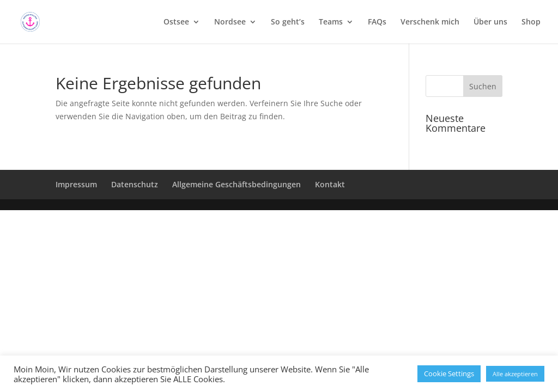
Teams (331, 22)
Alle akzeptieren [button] (515, 374)
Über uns (490, 22)
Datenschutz (135, 184)
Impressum (76, 184)
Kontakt (330, 184)
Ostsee (176, 22)
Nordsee (230, 22)
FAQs (377, 22)
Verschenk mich (430, 22)
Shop (531, 22)
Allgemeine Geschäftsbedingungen (236, 184)
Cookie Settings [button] (449, 373)
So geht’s (288, 22)
